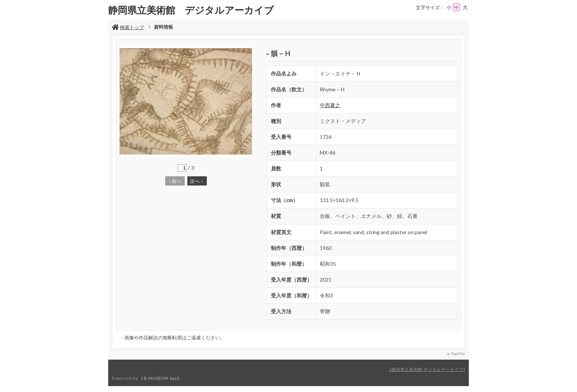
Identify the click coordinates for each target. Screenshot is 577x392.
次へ (197, 181)
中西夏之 (330, 105)
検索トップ (128, 27)
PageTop (458, 353)
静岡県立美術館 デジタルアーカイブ (427, 369)
